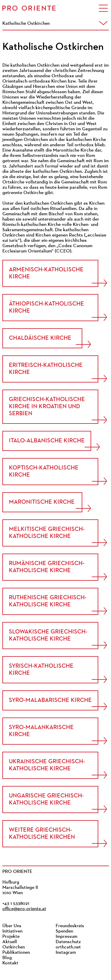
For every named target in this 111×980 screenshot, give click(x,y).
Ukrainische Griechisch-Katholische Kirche (47, 765)
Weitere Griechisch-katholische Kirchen (42, 834)
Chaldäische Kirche (40, 338)
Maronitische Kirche (42, 502)
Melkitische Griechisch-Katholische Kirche (47, 533)
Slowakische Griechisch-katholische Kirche (48, 636)
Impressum (66, 937)
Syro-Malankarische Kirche (41, 731)
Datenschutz (68, 942)
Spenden (64, 931)
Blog (7, 958)
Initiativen (12, 931)
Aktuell (10, 942)
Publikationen (16, 953)
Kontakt (10, 963)
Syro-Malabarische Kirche (50, 700)
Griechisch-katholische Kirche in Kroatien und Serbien (47, 407)
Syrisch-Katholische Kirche (41, 670)
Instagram (66, 953)
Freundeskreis (70, 926)
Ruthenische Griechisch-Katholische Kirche (48, 601)
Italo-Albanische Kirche (47, 441)
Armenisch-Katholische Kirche (46, 273)
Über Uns (12, 926)
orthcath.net (68, 947)
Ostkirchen (14, 947)
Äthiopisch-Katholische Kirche (46, 308)
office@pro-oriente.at (24, 909)
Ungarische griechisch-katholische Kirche (46, 800)
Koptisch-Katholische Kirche (44, 472)
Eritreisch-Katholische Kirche (46, 369)
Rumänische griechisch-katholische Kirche (47, 567)
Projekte (11, 937)
